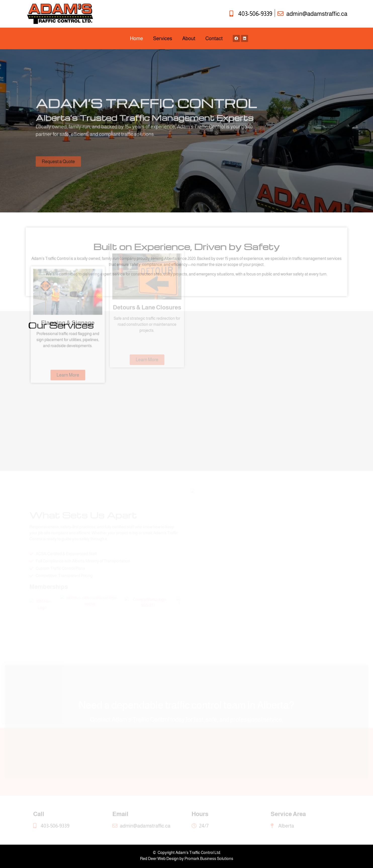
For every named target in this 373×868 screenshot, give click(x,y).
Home (136, 38)
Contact (214, 38)
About (189, 38)
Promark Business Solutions (209, 859)
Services (163, 38)
